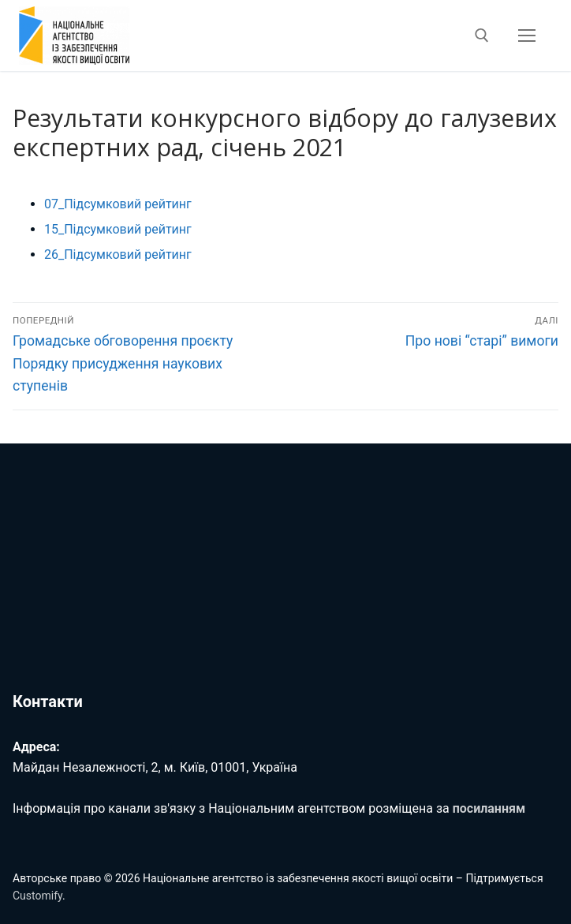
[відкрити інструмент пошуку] (482, 36)
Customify (37, 896)
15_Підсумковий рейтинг (118, 229)
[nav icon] (527, 36)
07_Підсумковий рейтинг (118, 204)
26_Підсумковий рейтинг (118, 254)
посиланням (489, 808)
